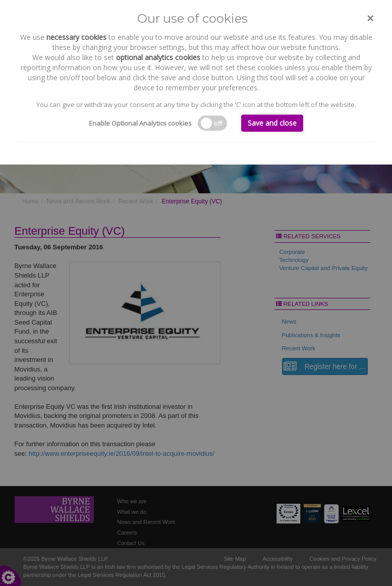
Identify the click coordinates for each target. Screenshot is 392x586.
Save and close (272, 123)
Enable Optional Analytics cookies (140, 123)
